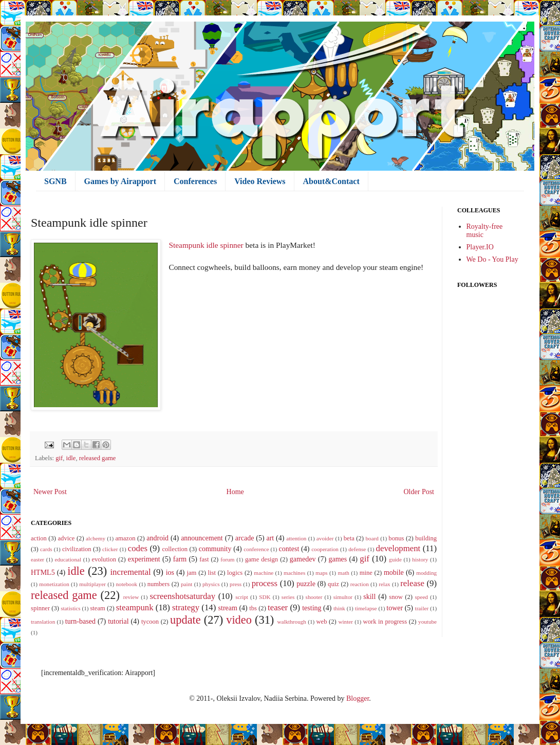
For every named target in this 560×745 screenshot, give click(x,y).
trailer (422, 608)
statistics (71, 608)
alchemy (96, 538)
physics (211, 584)
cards (46, 549)
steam (97, 608)
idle (71, 458)
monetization (54, 584)
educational (68, 559)
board (372, 538)
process (265, 583)
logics (235, 573)
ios (170, 573)
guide (395, 559)
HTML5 (43, 573)
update (185, 620)
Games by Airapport (120, 181)
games (338, 559)
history (420, 559)
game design (262, 559)
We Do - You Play (492, 259)
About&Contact (331, 181)
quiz (333, 584)
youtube (427, 622)
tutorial (118, 621)
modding (426, 573)
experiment (144, 559)
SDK (265, 597)
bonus (396, 538)
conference (256, 549)
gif (59, 458)
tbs (253, 608)
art (270, 538)
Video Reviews (260, 181)
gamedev (303, 559)
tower (395, 608)
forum (227, 559)
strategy (186, 607)
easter (38, 559)
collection (175, 549)
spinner (40, 608)
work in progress (385, 622)
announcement (202, 538)
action (39, 538)
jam (192, 573)
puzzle (306, 584)
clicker (110, 549)
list (212, 573)
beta (349, 538)
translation (43, 622)
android (157, 538)
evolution (104, 559)
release (412, 583)
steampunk (135, 607)
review (131, 597)
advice (67, 538)
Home (235, 492)
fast (204, 559)
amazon (125, 538)
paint (186, 584)
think (339, 608)
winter (346, 622)
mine (366, 573)
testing (312, 608)
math (343, 573)
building (426, 538)
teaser (278, 607)
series (288, 597)
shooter (314, 597)
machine (264, 573)
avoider (325, 538)
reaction (360, 584)
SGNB (55, 181)
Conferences (195, 181)
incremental (130, 572)
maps (322, 573)
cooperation (325, 549)
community (215, 549)
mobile (394, 573)
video (239, 620)
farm (180, 559)
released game (98, 458)
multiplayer (92, 584)
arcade (245, 538)
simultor (343, 597)
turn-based (80, 621)
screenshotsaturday (183, 596)
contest (289, 549)
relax (384, 584)
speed (421, 597)
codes (138, 548)
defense (357, 549)
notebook (126, 584)
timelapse (366, 608)
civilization (77, 549)
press (236, 584)
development (398, 548)
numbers (158, 584)
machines (294, 573)
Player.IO (480, 247)
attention (296, 538)
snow (396, 597)
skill (369, 597)
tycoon (150, 622)
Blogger (358, 698)
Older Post (419, 492)
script (242, 597)
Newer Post (50, 492)
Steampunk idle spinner (206, 245)
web (322, 622)
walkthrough (292, 622)
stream (228, 608)
